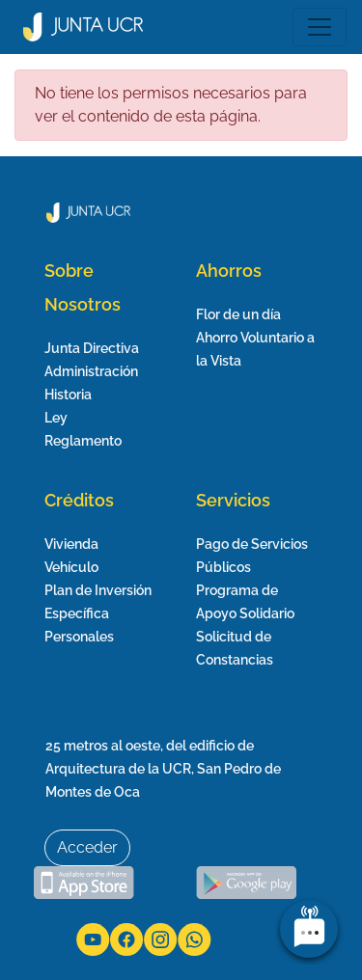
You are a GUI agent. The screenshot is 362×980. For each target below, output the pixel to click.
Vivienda (71, 544)
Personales (79, 637)
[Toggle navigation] (320, 27)
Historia (68, 395)
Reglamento (83, 441)
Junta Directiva (92, 348)
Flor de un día (238, 314)
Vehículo (71, 567)
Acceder (87, 847)
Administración (91, 371)
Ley (56, 418)
